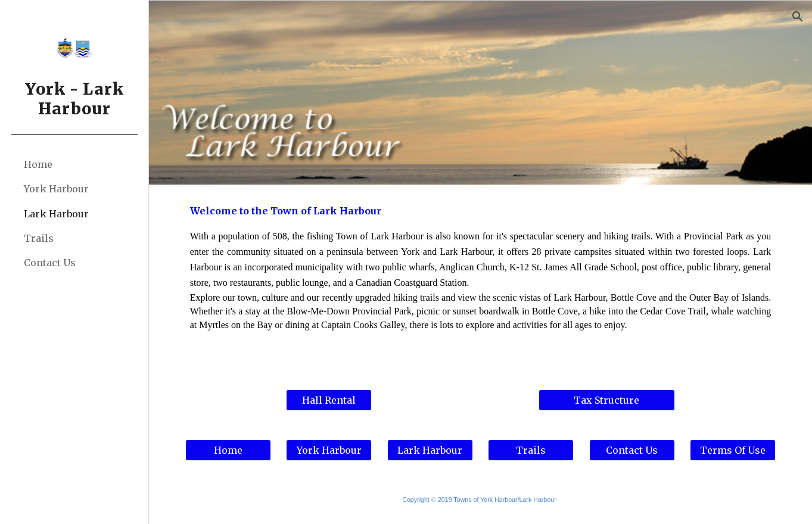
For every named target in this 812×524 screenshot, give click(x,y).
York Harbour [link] (56, 189)
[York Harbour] (329, 450)
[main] (481, 280)
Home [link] (38, 164)
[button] (798, 17)
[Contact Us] (632, 450)
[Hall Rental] (329, 400)
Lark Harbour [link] (56, 214)
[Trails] (531, 450)
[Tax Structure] (607, 400)
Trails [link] (39, 238)
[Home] (228, 450)
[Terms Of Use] (733, 450)
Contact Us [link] (50, 263)
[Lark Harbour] (430, 450)
